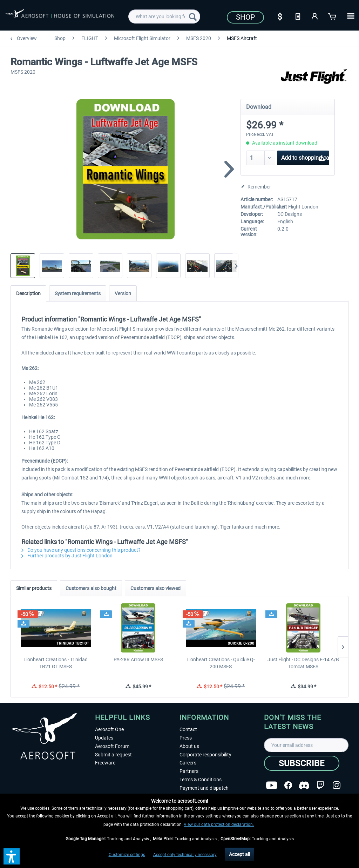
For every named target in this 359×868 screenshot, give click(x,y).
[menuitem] (164, 16)
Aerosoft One (109, 729)
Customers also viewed (155, 588)
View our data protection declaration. (219, 824)
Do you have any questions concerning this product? (81, 550)
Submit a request (113, 755)
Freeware (105, 763)
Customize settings (127, 855)
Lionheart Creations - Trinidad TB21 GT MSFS (56, 663)
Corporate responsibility (205, 755)
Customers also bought (91, 588)
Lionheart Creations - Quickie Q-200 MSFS (221, 663)
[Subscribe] (302, 763)
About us (189, 746)
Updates (104, 738)
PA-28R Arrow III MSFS (138, 660)
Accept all (239, 854)
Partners (189, 771)
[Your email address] (306, 745)
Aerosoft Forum (112, 746)
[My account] (315, 16)
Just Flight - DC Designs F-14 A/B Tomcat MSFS (303, 663)
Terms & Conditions (201, 780)
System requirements (78, 293)
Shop (245, 17)
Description (28, 293)
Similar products (34, 588)
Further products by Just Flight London (67, 556)
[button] (12, 856)
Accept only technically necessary (185, 855)
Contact (188, 729)
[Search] (193, 16)
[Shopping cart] (333, 16)
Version (123, 293)
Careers (188, 763)
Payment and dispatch (204, 788)
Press (186, 738)
